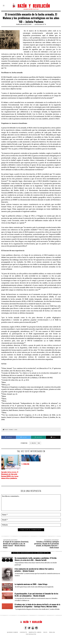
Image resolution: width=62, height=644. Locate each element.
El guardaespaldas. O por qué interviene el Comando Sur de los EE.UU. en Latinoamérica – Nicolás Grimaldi (36, 595)
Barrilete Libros (35, 632)
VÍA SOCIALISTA (31, 634)
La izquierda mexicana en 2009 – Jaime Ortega (31, 584)
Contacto (23, 632)
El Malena (33, 443)
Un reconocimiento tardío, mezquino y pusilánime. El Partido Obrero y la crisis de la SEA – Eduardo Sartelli (36, 559)
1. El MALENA (25, 464)
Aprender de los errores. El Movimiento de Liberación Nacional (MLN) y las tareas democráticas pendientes (10, 475)
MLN (39, 443)
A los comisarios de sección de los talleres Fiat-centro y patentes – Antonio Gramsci (34, 570)
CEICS (45, 632)
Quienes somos (13, 632)
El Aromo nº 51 (41, 24)
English (52, 632)
